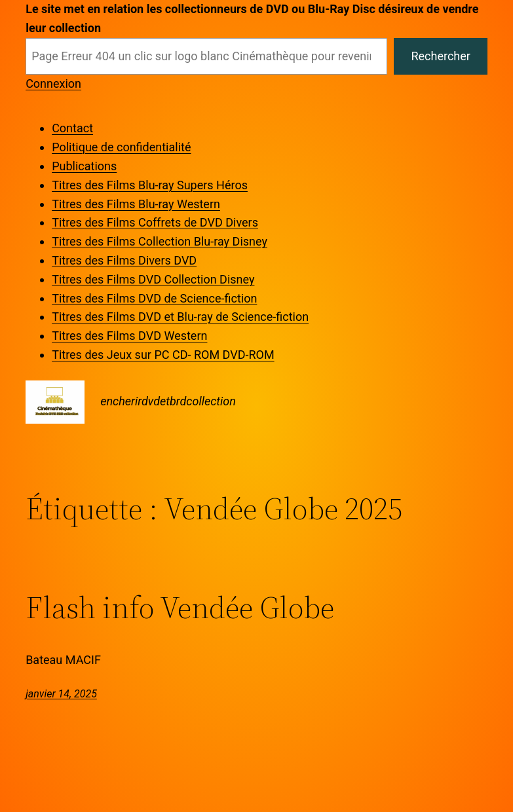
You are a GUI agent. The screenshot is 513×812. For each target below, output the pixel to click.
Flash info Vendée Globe (180, 608)
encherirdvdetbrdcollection (168, 401)
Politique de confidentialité (121, 147)
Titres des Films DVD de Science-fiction (154, 298)
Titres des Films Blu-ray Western (136, 204)
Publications (84, 166)
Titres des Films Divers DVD (124, 260)
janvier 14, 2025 (61, 694)
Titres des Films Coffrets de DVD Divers (155, 222)
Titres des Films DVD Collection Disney (153, 279)
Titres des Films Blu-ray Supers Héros (150, 185)
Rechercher (440, 56)
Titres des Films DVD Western (129, 336)
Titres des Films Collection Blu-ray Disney (160, 241)
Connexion (53, 83)
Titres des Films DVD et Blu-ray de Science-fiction (180, 317)
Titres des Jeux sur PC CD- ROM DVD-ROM (163, 355)
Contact (72, 128)
